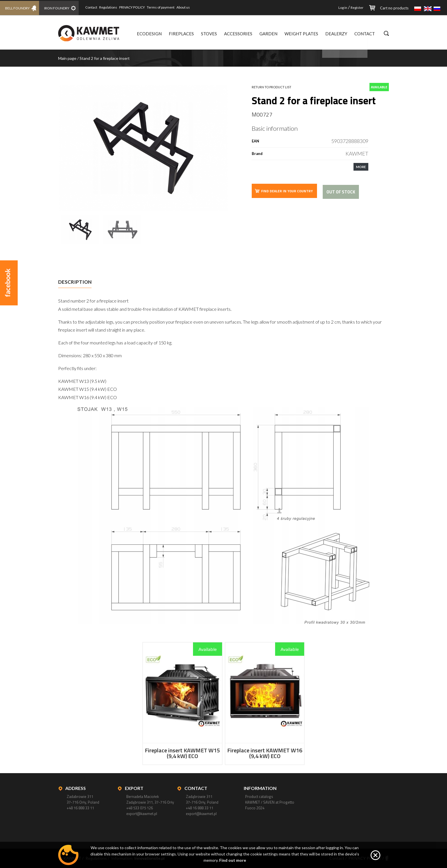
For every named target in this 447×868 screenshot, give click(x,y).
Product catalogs (259, 796)
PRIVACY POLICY (136, 7)
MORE (361, 167)
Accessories (238, 34)
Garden (268, 34)
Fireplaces (181, 34)
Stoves (209, 34)
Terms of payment (165, 7)
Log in (343, 8)
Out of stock (341, 192)
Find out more (233, 860)
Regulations (112, 7)
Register (357, 8)
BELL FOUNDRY (18, 8)
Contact (95, 7)
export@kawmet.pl (142, 814)
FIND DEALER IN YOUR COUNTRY (284, 191)
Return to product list (272, 87)
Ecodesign (149, 34)
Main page (67, 58)
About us (187, 7)
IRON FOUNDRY (59, 8)
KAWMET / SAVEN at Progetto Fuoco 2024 (270, 805)
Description (75, 282)
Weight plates (301, 34)
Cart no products (394, 8)
